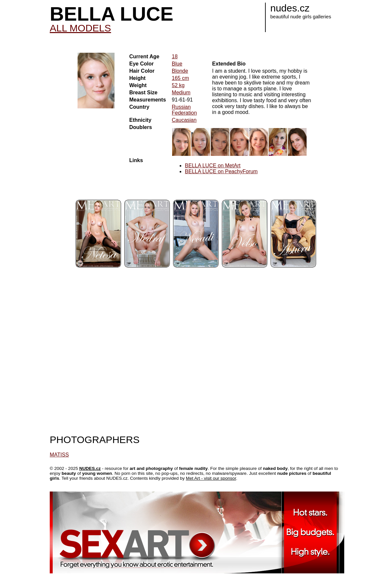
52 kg (178, 85)
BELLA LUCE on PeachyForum (221, 171)
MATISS (59, 455)
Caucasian (184, 120)
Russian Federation (184, 110)
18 (175, 56)
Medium (181, 93)
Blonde (180, 71)
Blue (177, 64)
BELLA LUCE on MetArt (213, 166)
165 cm (180, 78)
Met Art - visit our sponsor (211, 478)
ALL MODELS (80, 28)
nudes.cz (290, 8)
